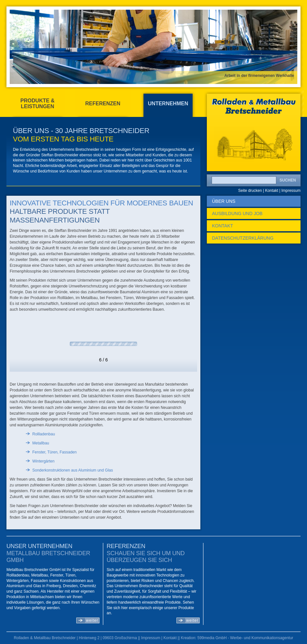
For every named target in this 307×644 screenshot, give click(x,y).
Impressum (291, 191)
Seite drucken (250, 191)
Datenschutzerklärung (243, 238)
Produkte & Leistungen (37, 104)
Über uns (224, 201)
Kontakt (272, 191)
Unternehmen (168, 104)
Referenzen (103, 104)
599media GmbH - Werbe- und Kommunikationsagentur (245, 638)
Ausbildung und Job (237, 213)
